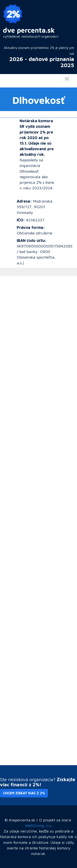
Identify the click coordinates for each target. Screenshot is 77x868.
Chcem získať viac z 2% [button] (24, 793)
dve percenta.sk (29, 30)
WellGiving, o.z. (39, 825)
